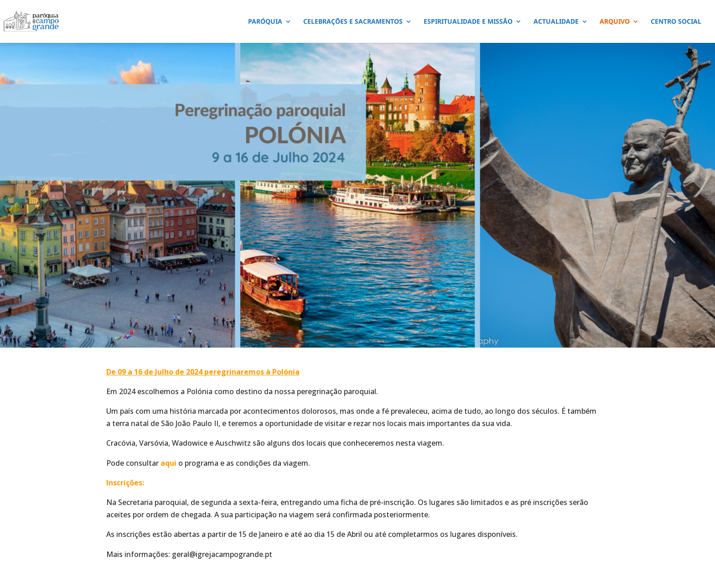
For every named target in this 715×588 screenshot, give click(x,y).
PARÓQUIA (265, 22)
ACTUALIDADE (556, 22)
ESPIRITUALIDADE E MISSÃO (468, 22)
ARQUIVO (615, 22)
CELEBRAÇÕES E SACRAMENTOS (353, 22)
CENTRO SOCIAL (676, 22)
